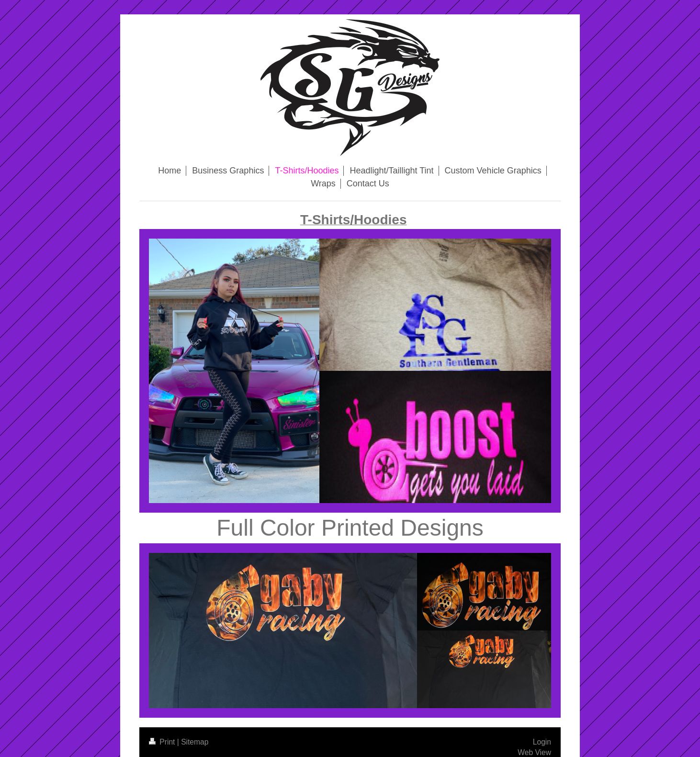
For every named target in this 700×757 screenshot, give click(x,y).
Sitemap (195, 742)
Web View (534, 752)
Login (542, 742)
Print (163, 742)
